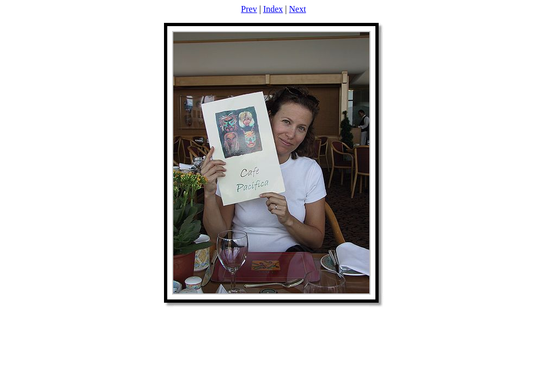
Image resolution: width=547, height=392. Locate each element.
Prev (249, 9)
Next (298, 9)
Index (273, 9)
